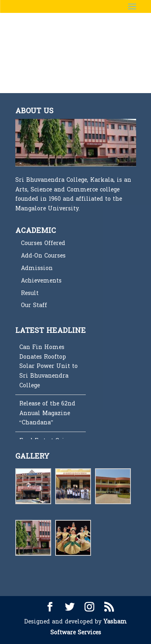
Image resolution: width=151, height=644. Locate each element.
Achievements (41, 281)
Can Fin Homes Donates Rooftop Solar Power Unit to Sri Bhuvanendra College (49, 366)
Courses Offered (43, 243)
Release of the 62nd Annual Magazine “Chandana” (47, 413)
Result (30, 293)
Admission (37, 268)
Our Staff (34, 305)
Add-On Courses (43, 256)
